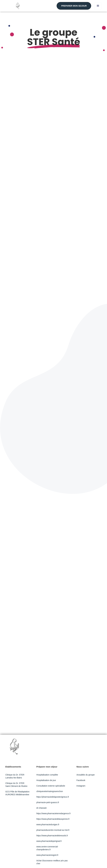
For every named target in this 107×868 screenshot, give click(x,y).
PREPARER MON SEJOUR (74, 6)
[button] (98, 6)
